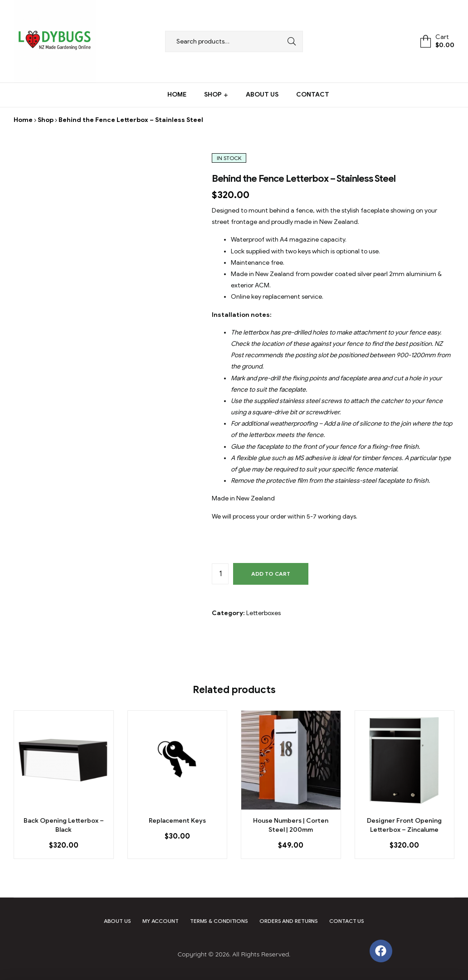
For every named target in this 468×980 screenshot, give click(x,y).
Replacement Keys (177, 821)
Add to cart (271, 574)
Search (289, 41)
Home (23, 120)
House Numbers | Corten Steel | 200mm (291, 825)
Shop (46, 120)
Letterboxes (263, 613)
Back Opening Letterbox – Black (64, 825)
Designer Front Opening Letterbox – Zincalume (404, 825)
